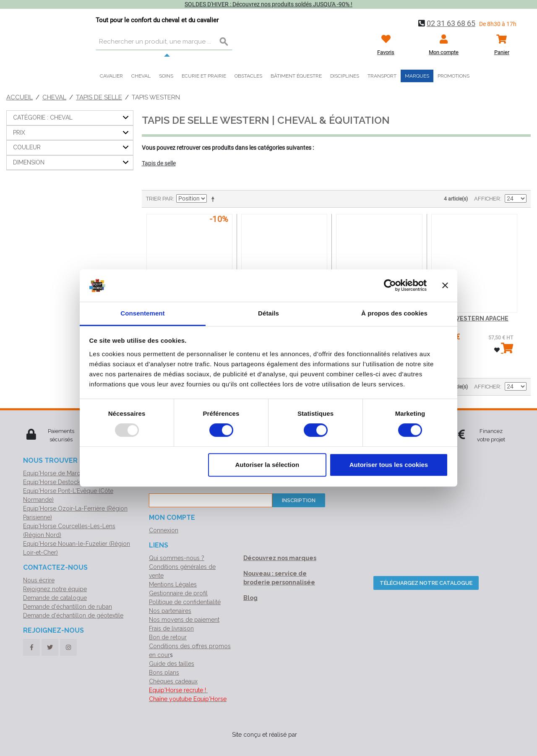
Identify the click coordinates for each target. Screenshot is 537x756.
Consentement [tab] (142, 313)
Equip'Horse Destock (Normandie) (69, 482)
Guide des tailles (172, 664)
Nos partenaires (170, 611)
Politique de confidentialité (185, 602)
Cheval (141, 76)
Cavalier (111, 76)
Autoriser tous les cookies (389, 465)
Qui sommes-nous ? (177, 558)
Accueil (20, 97)
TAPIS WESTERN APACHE (472, 318)
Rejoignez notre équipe (55, 589)
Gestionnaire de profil (178, 593)
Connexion (164, 530)
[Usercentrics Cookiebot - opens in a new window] (390, 286)
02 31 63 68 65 (451, 23)
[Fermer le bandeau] (445, 286)
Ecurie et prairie (204, 76)
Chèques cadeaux (173, 681)
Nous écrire (39, 580)
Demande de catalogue (55, 598)
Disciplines (345, 76)
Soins (166, 76)
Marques (417, 76)
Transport (382, 76)
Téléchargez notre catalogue (426, 583)
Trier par (159, 199)
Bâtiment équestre (296, 76)
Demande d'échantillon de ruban (68, 607)
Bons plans (164, 673)
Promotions (454, 76)
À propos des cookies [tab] (394, 313)
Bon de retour (168, 637)
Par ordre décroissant (214, 199)
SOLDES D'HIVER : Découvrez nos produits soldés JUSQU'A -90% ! (268, 4)
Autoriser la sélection (267, 465)
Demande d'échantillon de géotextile (73, 615)
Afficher (487, 199)
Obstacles (248, 76)
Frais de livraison (171, 628)
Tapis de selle (99, 97)
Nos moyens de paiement (184, 620)
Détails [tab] (268, 313)
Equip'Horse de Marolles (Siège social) (76, 473)
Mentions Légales (173, 584)
